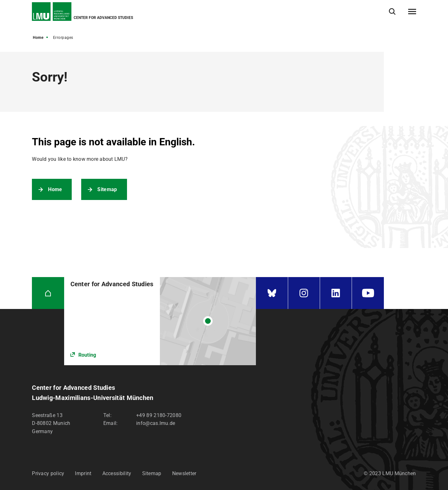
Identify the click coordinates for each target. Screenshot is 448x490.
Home (38, 38)
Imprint (83, 473)
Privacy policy (48, 473)
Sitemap (107, 189)
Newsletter (184, 473)
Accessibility (117, 473)
